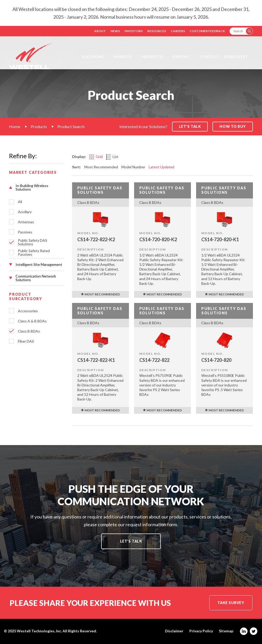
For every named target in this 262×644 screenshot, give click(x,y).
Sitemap (226, 631)
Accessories (28, 311)
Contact (210, 57)
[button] (37, 188)
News (115, 31)
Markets (122, 57)
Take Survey (231, 603)
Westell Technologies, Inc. (39, 631)
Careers (178, 31)
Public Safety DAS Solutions (33, 242)
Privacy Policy (201, 631)
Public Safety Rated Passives (34, 253)
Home (15, 126)
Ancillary (25, 212)
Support (181, 57)
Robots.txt (236, 57)
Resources (157, 31)
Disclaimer (174, 631)
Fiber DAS (26, 341)
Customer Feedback (207, 31)
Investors (134, 31)
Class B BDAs (29, 331)
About (100, 31)
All (20, 202)
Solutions (93, 57)
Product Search (71, 126)
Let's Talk (131, 541)
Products (152, 57)
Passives (25, 232)
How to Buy (233, 126)
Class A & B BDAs (32, 321)
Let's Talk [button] (190, 126)
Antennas (26, 222)
